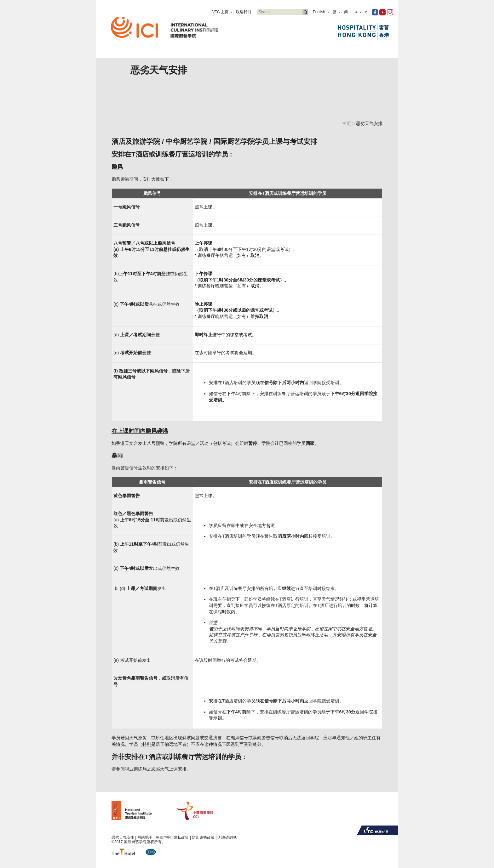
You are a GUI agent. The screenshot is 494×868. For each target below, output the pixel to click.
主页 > (349, 123)
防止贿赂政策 (203, 837)
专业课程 (254, 54)
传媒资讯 (365, 54)
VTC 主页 (220, 12)
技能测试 (278, 54)
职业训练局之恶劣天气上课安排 (156, 769)
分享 (345, 54)
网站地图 (145, 837)
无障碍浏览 (227, 837)
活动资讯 (325, 54)
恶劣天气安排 (123, 837)
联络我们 (244, 12)
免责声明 (163, 837)
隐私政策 (181, 837)
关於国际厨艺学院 (221, 54)
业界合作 (302, 54)
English (319, 12)
